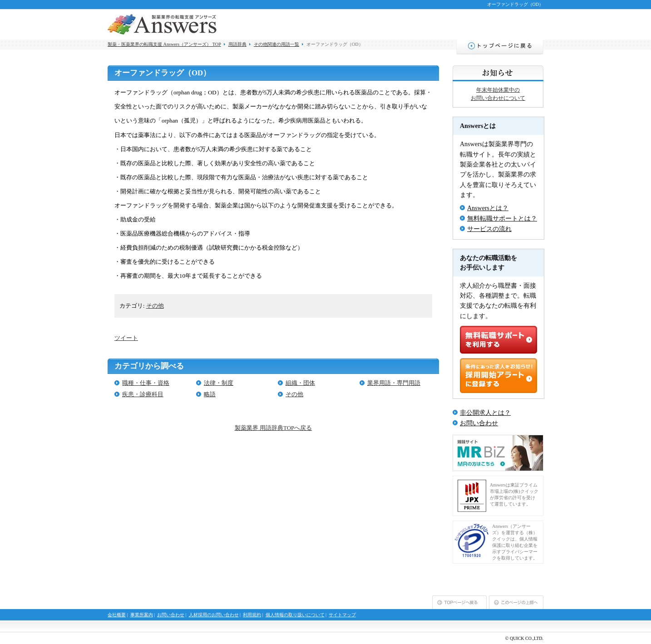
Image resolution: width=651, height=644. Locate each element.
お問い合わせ (479, 423)
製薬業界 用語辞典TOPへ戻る (273, 428)
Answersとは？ (488, 208)
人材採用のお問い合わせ (214, 615)
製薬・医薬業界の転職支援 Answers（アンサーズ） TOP (164, 44)
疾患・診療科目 (143, 394)
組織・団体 (300, 383)
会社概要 (117, 615)
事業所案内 (142, 615)
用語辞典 (237, 44)
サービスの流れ (489, 229)
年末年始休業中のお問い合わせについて (498, 94)
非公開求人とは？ (485, 413)
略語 (210, 394)
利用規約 (252, 615)
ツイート (126, 338)
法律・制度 (219, 383)
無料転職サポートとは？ (502, 219)
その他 (155, 306)
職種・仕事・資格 (146, 383)
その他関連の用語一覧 (276, 44)
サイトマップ (342, 615)
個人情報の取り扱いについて (295, 615)
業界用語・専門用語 (394, 383)
